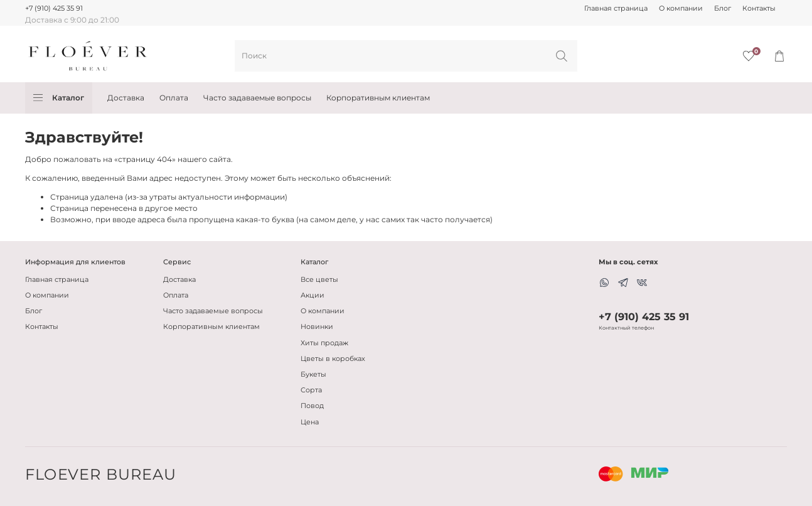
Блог (723, 8)
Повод (312, 406)
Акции (313, 295)
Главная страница (616, 8)
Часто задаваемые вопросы (257, 98)
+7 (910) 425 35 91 (54, 8)
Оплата (174, 98)
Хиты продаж (324, 343)
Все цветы (319, 280)
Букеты (313, 374)
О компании (681, 8)
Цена (310, 422)
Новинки (317, 327)
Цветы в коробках (333, 359)
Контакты (759, 8)
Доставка (126, 98)
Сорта (311, 390)
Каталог (59, 98)
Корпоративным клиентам (378, 98)
